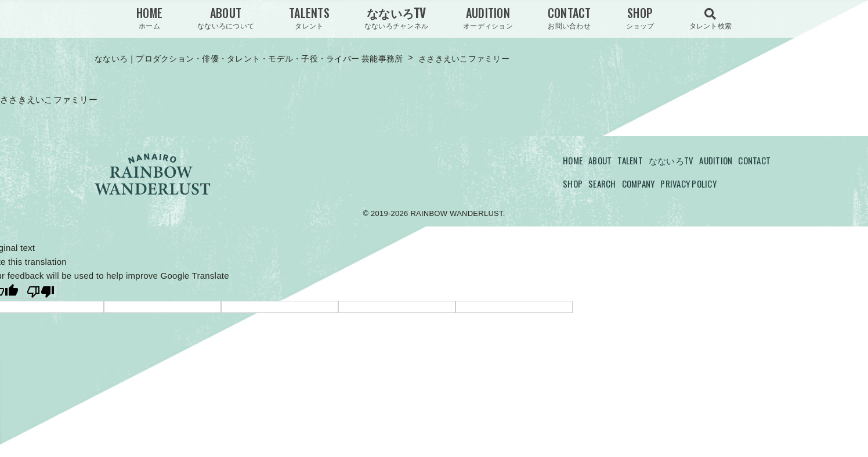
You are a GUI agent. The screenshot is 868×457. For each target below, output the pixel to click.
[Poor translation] (41, 291)
